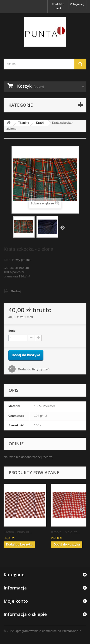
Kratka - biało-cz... (66, 532)
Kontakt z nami (58, 6)
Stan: (8, 260)
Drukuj (16, 291)
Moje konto (16, 601)
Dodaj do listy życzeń (33, 369)
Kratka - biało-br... (18, 532)
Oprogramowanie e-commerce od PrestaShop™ (48, 631)
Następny (62, 227)
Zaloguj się (77, 4)
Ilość (12, 331)
